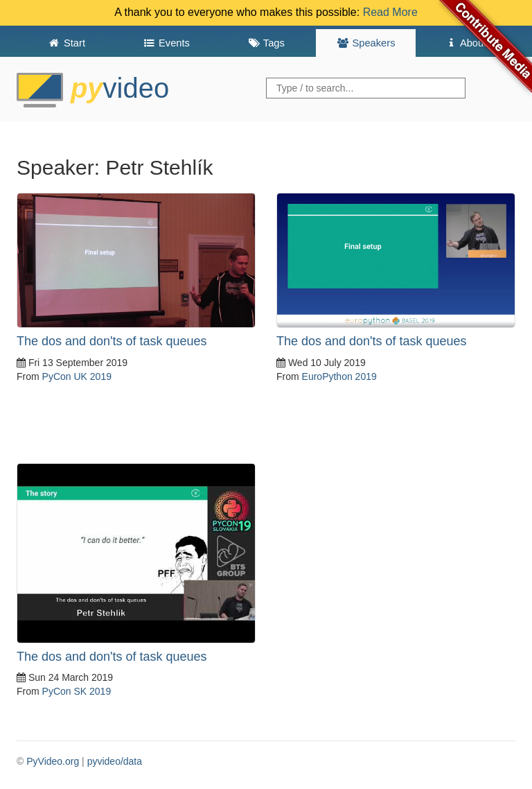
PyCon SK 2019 (77, 691)
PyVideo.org (53, 761)
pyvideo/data (115, 761)
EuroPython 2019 (339, 376)
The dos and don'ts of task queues (112, 341)
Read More (390, 12)
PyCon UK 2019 (77, 376)
